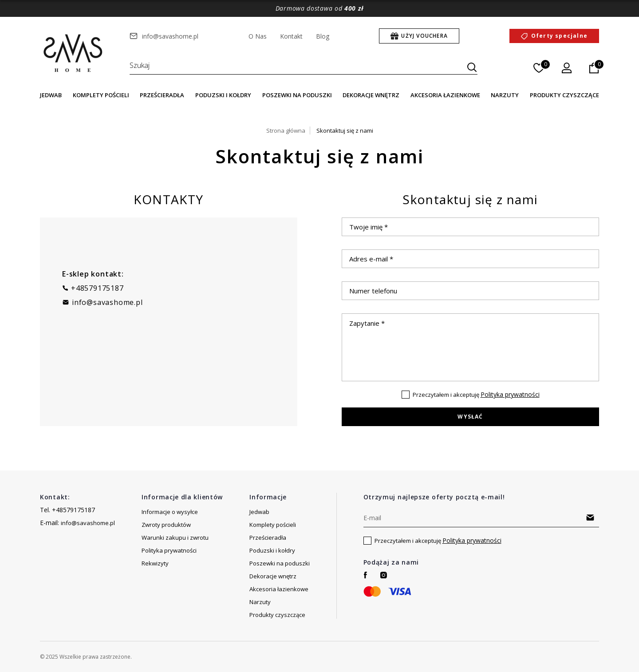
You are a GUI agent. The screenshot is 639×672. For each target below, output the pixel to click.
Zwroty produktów (166, 525)
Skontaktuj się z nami (345, 130)
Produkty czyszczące (564, 95)
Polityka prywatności (510, 394)
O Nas (258, 36)
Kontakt (291, 36)
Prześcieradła (162, 95)
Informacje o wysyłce (170, 512)
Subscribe (590, 518)
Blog (323, 36)
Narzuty (505, 95)
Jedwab (51, 95)
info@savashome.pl (170, 36)
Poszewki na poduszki (297, 95)
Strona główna (286, 130)
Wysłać (470, 417)
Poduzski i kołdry (223, 95)
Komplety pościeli (101, 95)
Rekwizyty (155, 563)
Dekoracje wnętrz (371, 95)
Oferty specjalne (559, 36)
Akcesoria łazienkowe (445, 95)
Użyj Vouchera (424, 36)
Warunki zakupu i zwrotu (175, 538)
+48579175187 (97, 288)
